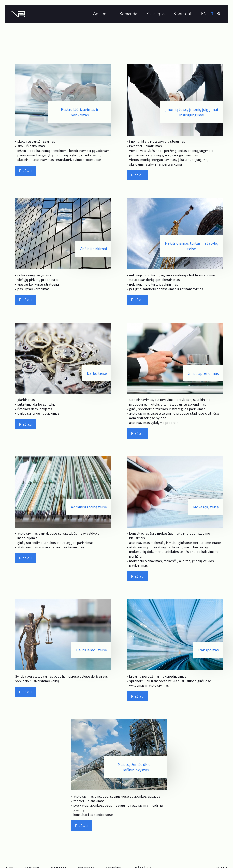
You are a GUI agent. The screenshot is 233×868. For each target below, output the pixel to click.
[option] (63, 126)
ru (219, 14)
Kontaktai (182, 14)
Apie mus (102, 14)
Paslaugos (155, 14)
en (204, 14)
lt (212, 14)
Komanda (128, 14)
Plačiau (25, 171)
